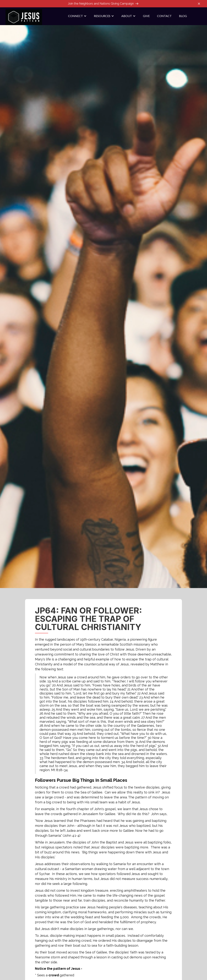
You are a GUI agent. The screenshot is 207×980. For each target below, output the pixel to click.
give (146, 16)
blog (183, 16)
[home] (24, 17)
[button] (77, 16)
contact (164, 16)
